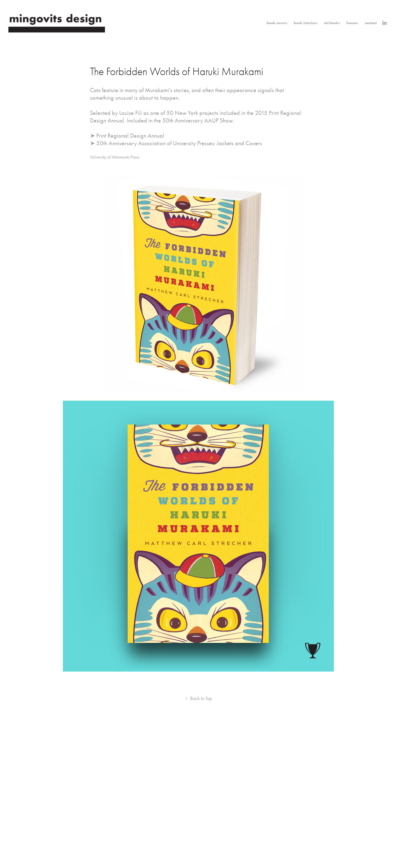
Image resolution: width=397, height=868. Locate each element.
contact (371, 23)
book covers (277, 23)
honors (352, 23)
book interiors (306, 23)
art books (332, 23)
